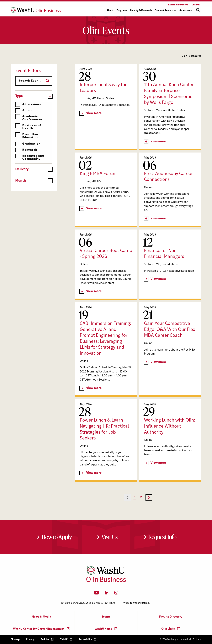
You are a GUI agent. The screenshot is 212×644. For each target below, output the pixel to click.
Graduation (28, 144)
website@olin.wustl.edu (137, 603)
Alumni (25, 111)
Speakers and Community (30, 157)
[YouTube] (97, 594)
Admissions (28, 104)
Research (26, 150)
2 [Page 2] (141, 497)
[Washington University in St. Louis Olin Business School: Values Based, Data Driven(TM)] (106, 581)
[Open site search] (198, 10)
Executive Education (27, 136)
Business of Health (28, 127)
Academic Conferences (29, 118)
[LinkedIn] (107, 594)
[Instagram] (116, 594)
